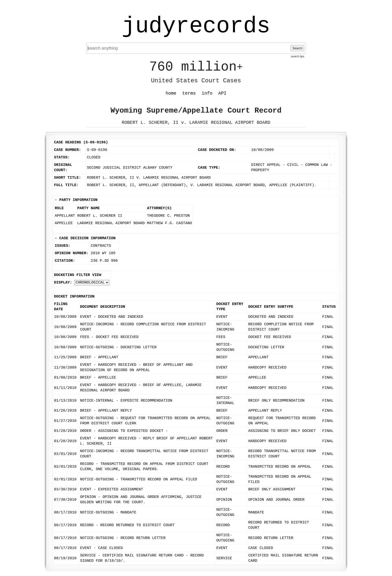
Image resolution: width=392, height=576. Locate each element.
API (222, 93)
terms (189, 93)
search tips (298, 56)
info (207, 93)
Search (297, 48)
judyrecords (196, 26)
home (171, 93)
